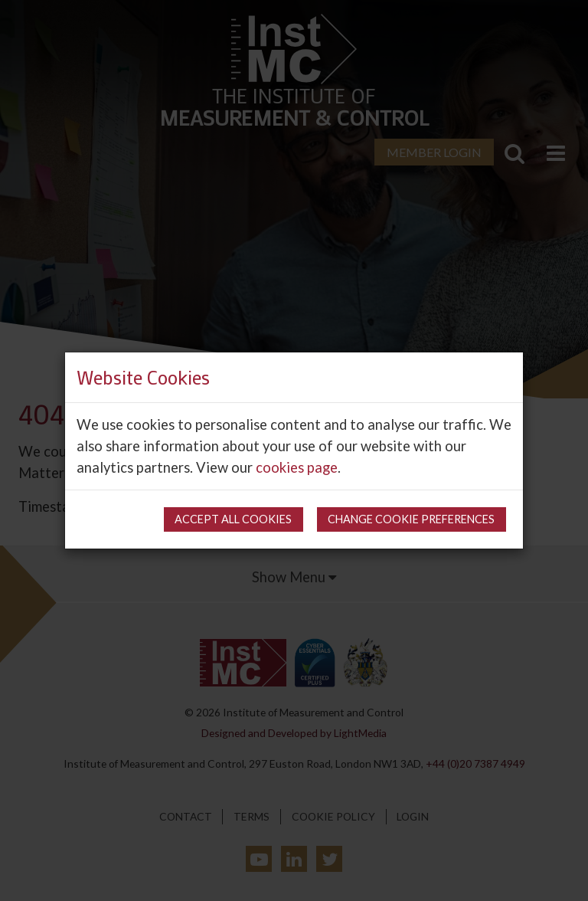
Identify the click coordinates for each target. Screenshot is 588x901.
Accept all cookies (233, 519)
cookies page (297, 467)
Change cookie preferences (411, 519)
